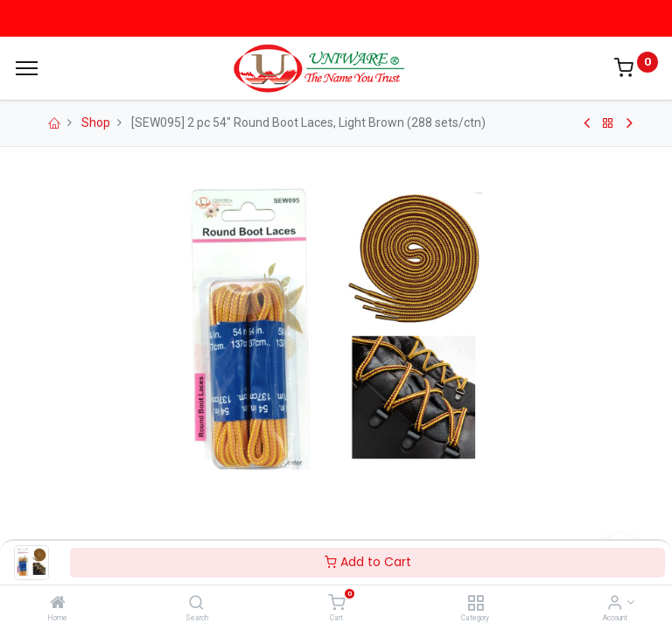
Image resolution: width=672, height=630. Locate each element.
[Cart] (336, 604)
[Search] (196, 604)
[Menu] (27, 68)
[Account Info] (615, 604)
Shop (96, 122)
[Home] (58, 604)
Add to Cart (368, 562)
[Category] (476, 604)
